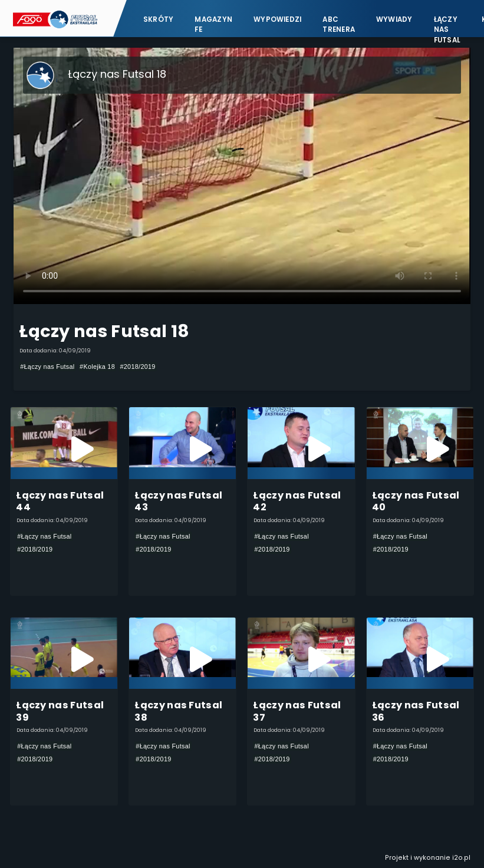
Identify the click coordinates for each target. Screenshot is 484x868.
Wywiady (394, 19)
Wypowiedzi (277, 19)
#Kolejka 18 (97, 367)
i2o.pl (461, 858)
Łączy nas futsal (447, 24)
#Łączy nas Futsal (47, 367)
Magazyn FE (213, 24)
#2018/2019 (137, 367)
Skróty (158, 19)
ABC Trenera (339, 24)
